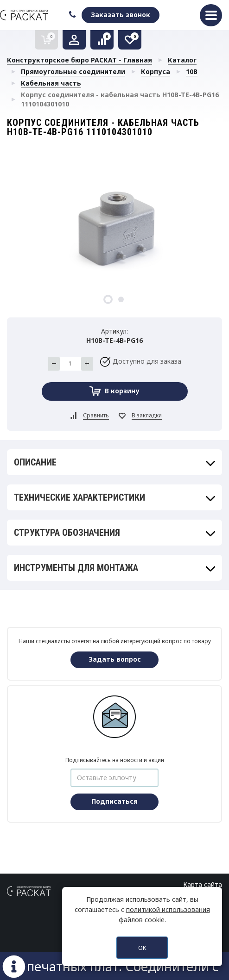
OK (142, 948)
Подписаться (114, 801)
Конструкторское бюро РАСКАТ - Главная (80, 60)
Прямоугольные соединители (73, 71)
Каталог (182, 60)
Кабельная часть (51, 83)
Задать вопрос (115, 659)
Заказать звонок (121, 15)
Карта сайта (203, 884)
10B (192, 71)
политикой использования (168, 909)
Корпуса (156, 71)
